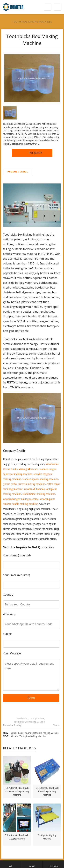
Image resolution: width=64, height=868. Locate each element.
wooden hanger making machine (21, 499)
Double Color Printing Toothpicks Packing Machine (35, 733)
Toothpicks (22, 718)
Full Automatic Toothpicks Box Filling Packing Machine (47, 791)
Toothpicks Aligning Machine (47, 837)
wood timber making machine (39, 494)
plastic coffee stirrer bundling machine (24, 484)
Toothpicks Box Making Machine (29, 722)
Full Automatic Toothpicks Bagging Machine (17, 837)
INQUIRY (32, 153)
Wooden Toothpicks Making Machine (29, 736)
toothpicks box (37, 718)
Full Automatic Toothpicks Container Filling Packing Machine (17, 791)
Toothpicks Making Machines (32, 21)
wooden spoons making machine (40, 479)
